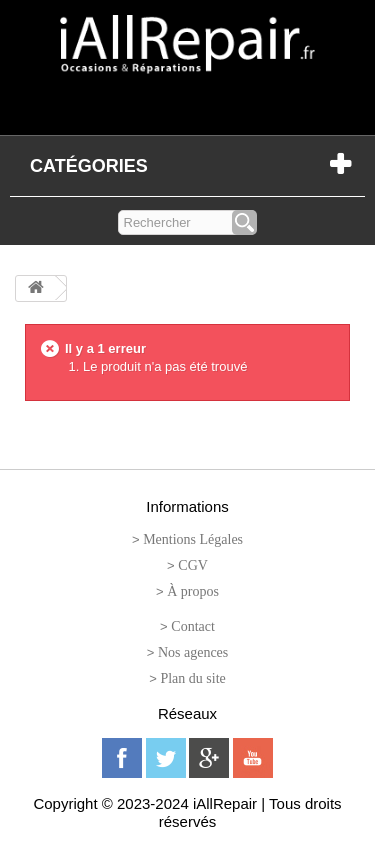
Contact (193, 626)
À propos (193, 591)
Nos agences (193, 652)
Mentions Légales (193, 539)
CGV (193, 565)
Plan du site (192, 678)
